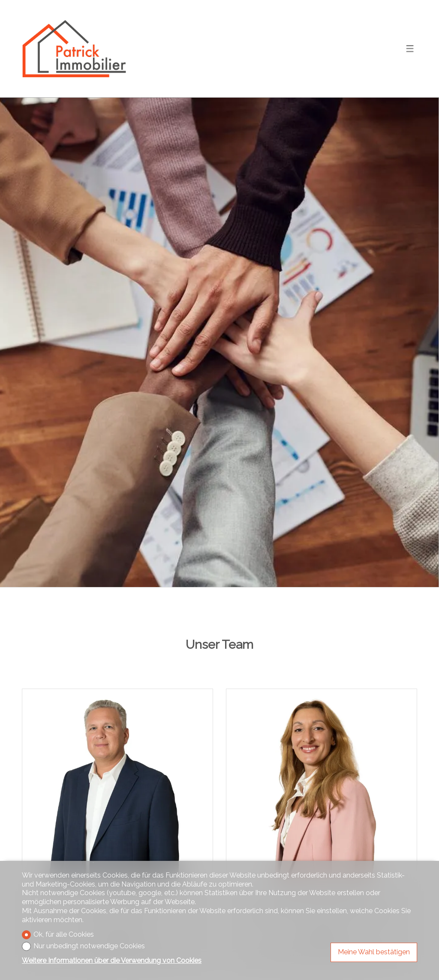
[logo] (75, 49)
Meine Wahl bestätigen (374, 952)
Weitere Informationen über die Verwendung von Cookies (112, 961)
